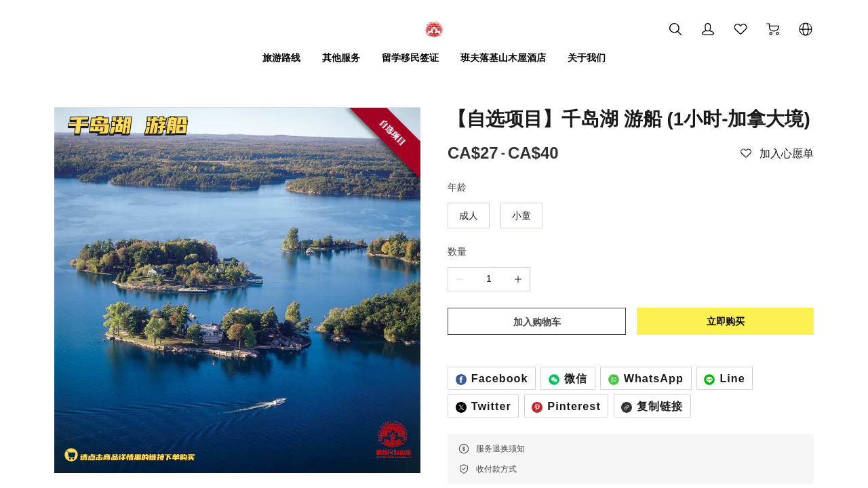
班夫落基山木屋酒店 (503, 58)
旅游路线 (281, 58)
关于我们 (587, 58)
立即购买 (726, 321)
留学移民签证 (410, 58)
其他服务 (341, 58)
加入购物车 (537, 322)
